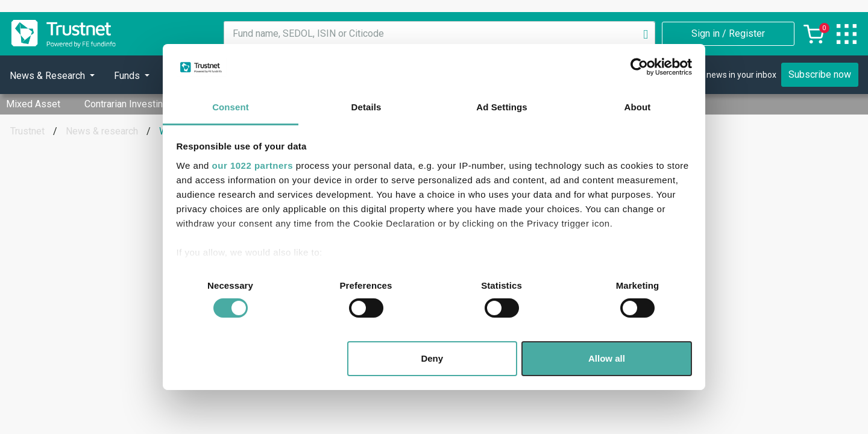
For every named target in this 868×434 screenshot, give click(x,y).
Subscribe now (820, 74)
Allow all (607, 358)
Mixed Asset (33, 104)
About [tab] (638, 107)
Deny (432, 358)
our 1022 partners (253, 165)
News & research (102, 131)
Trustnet (27, 131)
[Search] (646, 34)
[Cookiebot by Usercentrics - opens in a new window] (639, 67)
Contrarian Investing (126, 104)
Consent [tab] (231, 107)
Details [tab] (366, 107)
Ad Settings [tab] (502, 107)
